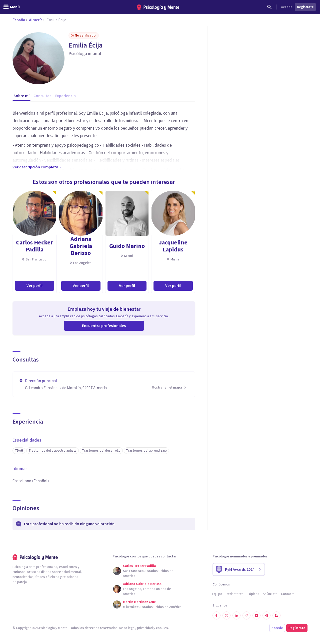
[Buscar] (269, 7)
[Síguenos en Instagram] (246, 615)
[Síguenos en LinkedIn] (236, 615)
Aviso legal (127, 628)
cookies (162, 628)
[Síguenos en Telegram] (266, 615)
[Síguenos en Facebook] (216, 615)
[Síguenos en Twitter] (226, 615)
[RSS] (276, 615)
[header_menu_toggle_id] (11, 7)
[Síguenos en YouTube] (256, 615)
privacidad (145, 628)
